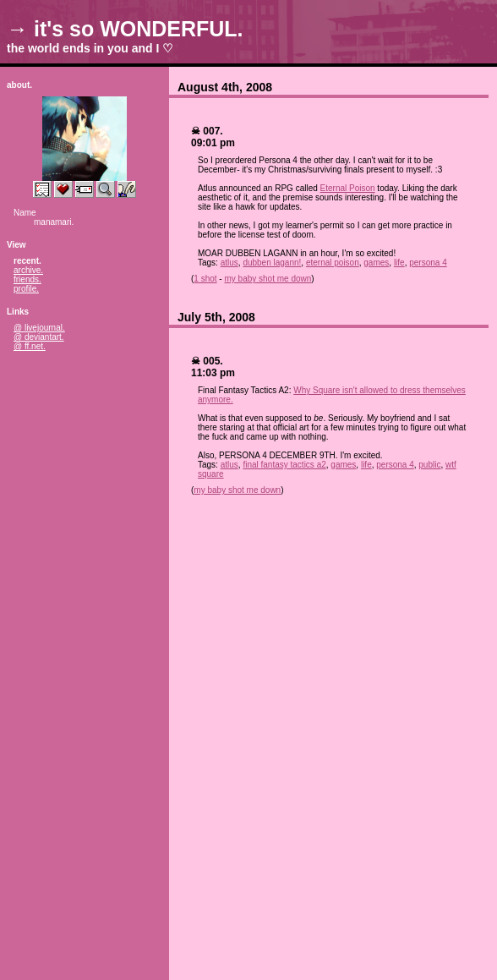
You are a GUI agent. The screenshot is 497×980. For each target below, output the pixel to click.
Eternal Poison (348, 188)
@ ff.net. (30, 346)
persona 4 (428, 263)
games (376, 263)
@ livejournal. (39, 328)
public (429, 465)
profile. (26, 289)
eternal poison (333, 263)
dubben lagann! (272, 263)
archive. (28, 270)
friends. (27, 279)
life (399, 263)
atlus (229, 263)
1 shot (205, 279)
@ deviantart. (39, 337)
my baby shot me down (268, 279)
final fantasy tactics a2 (284, 465)
